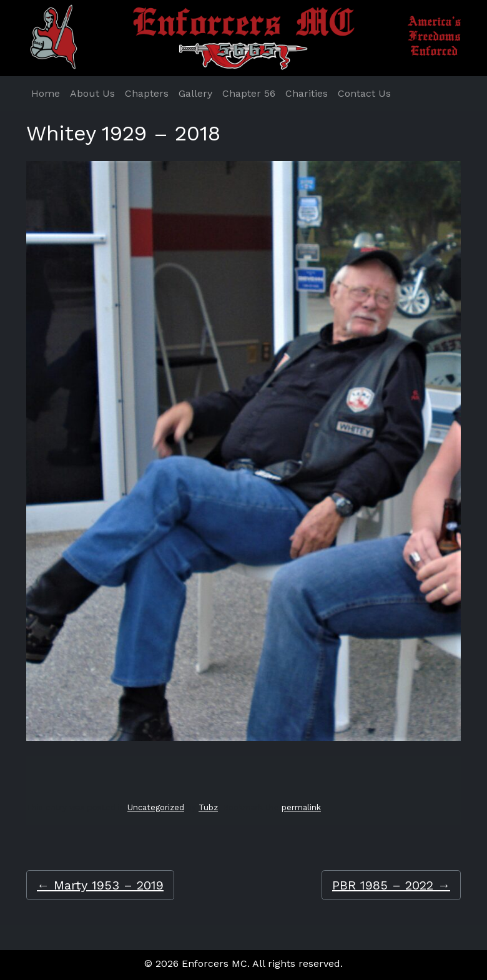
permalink (301, 807)
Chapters (147, 93)
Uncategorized (156, 807)
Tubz (208, 807)
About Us (92, 93)
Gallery (195, 93)
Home (46, 93)
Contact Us (364, 93)
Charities (307, 93)
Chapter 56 (249, 93)
